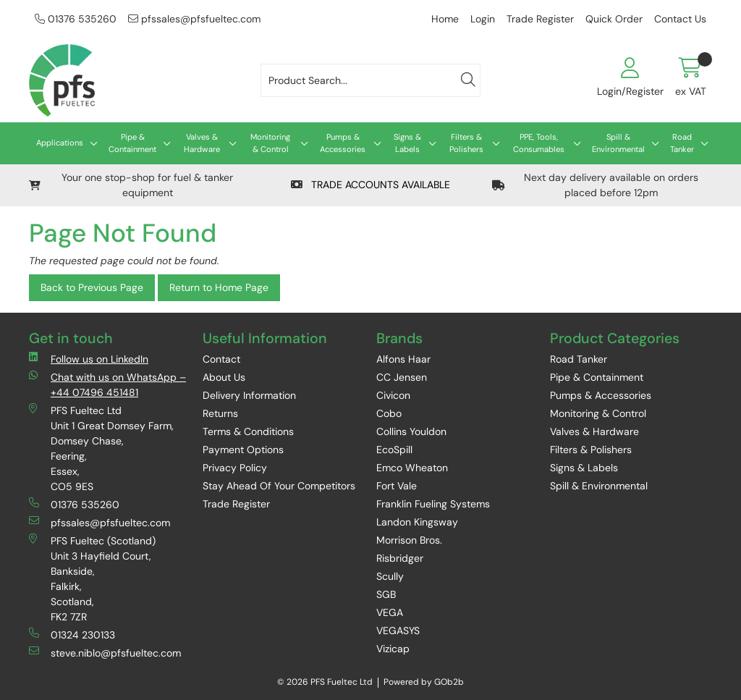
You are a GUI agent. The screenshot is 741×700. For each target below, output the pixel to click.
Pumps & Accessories (343, 143)
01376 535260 (76, 19)
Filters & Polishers (466, 143)
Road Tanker (682, 143)
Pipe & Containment (132, 143)
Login (483, 19)
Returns (220, 413)
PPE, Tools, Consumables (539, 143)
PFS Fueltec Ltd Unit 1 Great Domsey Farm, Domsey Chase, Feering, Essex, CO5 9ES (101, 448)
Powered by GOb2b (424, 682)
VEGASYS (398, 631)
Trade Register (540, 19)
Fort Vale (397, 486)
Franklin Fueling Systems (433, 504)
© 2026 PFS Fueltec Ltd (325, 682)
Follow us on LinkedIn (89, 359)
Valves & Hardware (202, 143)
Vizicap (393, 649)
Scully (390, 576)
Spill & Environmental (618, 143)
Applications (60, 143)
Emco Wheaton (412, 468)
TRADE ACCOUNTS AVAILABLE (370, 185)
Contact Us (680, 19)
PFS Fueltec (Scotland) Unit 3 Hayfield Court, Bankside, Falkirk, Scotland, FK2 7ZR (92, 578)
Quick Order (614, 19)
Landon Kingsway (417, 522)
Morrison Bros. (409, 540)
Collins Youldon (411, 431)
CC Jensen (402, 377)
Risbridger (400, 558)
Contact (221, 359)
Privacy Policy (235, 468)
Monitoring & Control (270, 143)
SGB (386, 594)
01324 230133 (72, 634)
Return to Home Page (219, 287)
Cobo (389, 413)
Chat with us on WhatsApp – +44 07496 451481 (107, 384)
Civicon (393, 395)
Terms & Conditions (248, 431)
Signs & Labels (407, 143)
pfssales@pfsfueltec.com (194, 19)
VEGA (390, 612)
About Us (224, 377)
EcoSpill (394, 450)
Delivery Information (249, 395)
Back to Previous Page (92, 287)
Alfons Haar (403, 359)
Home (445, 19)
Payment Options (243, 450)
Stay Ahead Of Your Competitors (279, 486)
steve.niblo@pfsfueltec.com (105, 653)
